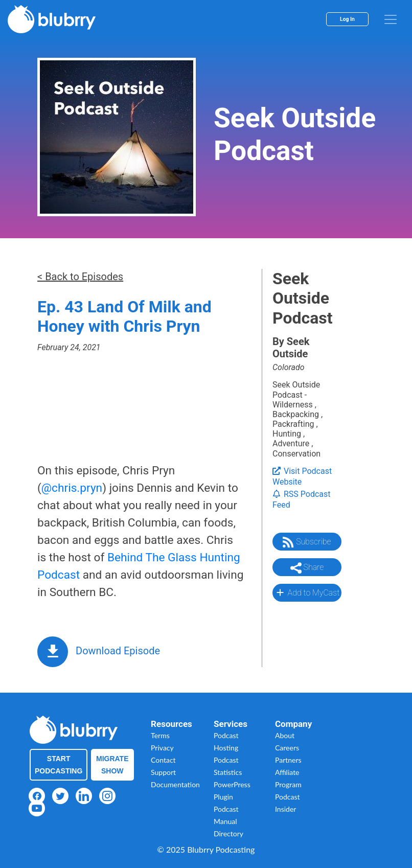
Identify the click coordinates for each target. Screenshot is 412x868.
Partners (288, 760)
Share (307, 568)
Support (163, 772)
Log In (347, 19)
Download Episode (118, 651)
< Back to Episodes (80, 277)
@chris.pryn (72, 488)
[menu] (391, 19)
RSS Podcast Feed (302, 499)
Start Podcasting (59, 765)
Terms (160, 735)
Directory (228, 833)
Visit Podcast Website (302, 476)
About (285, 735)
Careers (287, 748)
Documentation (175, 784)
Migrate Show (112, 765)
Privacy (162, 748)
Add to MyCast (307, 592)
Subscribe (307, 542)
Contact (163, 760)
